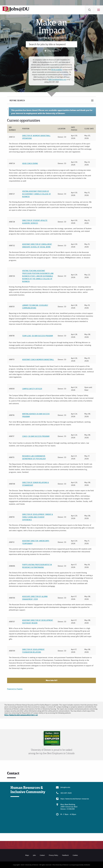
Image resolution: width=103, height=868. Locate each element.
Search (89, 10)
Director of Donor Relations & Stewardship (35, 484)
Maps (27, 855)
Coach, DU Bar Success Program (36, 436)
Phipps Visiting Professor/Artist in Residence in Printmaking (37, 566)
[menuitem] (89, 10)
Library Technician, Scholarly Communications (35, 306)
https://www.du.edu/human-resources (75, 799)
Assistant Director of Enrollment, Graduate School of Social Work (37, 245)
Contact (42, 855)
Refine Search (17, 100)
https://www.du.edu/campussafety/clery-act (21, 715)
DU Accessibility (57, 70)
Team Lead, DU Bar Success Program (38, 336)
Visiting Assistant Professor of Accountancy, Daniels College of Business (37, 194)
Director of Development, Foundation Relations (33, 651)
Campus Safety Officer (32, 389)
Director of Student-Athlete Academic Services (35, 222)
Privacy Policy (53, 855)
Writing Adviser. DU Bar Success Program (36, 415)
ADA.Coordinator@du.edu (57, 79)
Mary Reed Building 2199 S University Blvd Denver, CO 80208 (69, 807)
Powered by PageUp (15, 689)
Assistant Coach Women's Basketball (38, 359)
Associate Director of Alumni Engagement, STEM (35, 598)
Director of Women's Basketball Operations (36, 137)
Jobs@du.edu (65, 787)
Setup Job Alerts (53, 51)
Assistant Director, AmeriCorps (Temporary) (36, 542)
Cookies (75, 855)
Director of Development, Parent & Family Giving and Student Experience (37, 517)
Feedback (65, 855)
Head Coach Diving (30, 163)
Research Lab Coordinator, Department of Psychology (34, 457)
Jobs (34, 855)
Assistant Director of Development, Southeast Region (38, 622)
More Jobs (52, 680)
